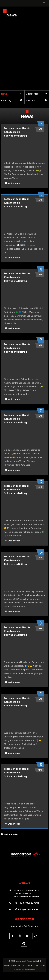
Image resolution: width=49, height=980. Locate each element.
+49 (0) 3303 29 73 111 (28, 903)
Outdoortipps (33, 94)
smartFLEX (31, 100)
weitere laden (11, 834)
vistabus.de (30, 969)
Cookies (41, 965)
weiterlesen (14, 183)
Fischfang (6, 100)
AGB (18, 965)
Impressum (9, 965)
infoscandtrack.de (28, 909)
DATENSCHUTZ (29, 965)
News (4, 94)
